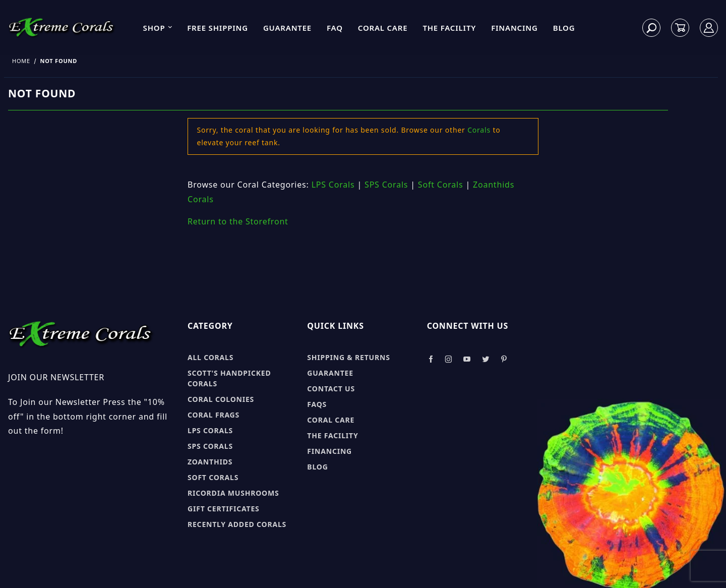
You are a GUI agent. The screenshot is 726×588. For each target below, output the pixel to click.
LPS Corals (333, 185)
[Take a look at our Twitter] (486, 359)
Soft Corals (441, 185)
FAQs (317, 404)
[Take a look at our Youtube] (467, 359)
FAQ (335, 28)
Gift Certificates (224, 509)
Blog (564, 28)
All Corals (210, 357)
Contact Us (331, 389)
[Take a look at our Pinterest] (504, 359)
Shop (158, 28)
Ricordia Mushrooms (233, 493)
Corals (479, 130)
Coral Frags (214, 415)
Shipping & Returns (348, 357)
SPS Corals (386, 185)
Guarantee (287, 28)
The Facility (449, 28)
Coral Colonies (221, 399)
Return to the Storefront (238, 221)
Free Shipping (218, 28)
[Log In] (709, 28)
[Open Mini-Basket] (680, 28)
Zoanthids (210, 462)
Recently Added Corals (237, 524)
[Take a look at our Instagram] (449, 359)
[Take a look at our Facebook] (431, 359)
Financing (515, 28)
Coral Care (383, 28)
